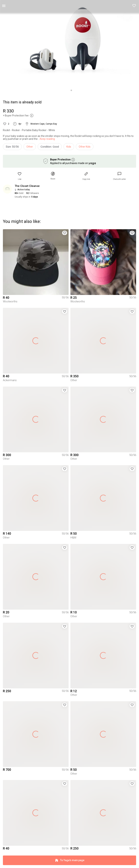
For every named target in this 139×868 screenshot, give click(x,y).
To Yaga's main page (69, 860)
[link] (119, 176)
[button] (134, 6)
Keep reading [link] (47, 139)
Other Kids (85, 147)
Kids (69, 147)
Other (30, 147)
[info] (51, 148)
